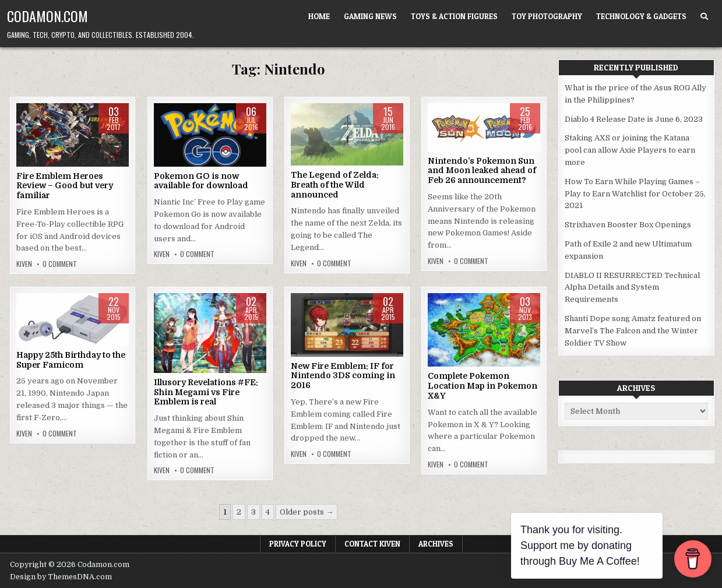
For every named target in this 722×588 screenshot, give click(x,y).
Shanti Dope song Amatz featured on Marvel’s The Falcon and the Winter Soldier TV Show (633, 331)
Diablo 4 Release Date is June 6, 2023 (634, 119)
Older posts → (307, 512)
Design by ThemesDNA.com (61, 577)
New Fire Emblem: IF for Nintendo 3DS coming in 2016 (343, 376)
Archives (436, 544)
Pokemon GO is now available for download (201, 181)
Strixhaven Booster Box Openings (628, 225)
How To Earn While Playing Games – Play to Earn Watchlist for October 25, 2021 (635, 194)
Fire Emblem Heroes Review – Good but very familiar (65, 186)
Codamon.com (47, 16)
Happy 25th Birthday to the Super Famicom (71, 360)
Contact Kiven (372, 544)
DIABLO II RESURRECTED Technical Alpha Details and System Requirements (632, 288)
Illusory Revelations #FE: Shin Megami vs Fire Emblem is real (206, 392)
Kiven (24, 264)
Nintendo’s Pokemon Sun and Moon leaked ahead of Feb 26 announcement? (482, 171)
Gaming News (370, 16)
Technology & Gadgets (641, 16)
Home (319, 16)
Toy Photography (547, 16)
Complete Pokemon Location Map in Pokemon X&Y (482, 386)
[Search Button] (704, 17)
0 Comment (60, 264)
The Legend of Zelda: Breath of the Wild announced (335, 185)
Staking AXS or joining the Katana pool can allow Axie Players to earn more (630, 150)
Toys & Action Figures (454, 16)
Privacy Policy (298, 544)
